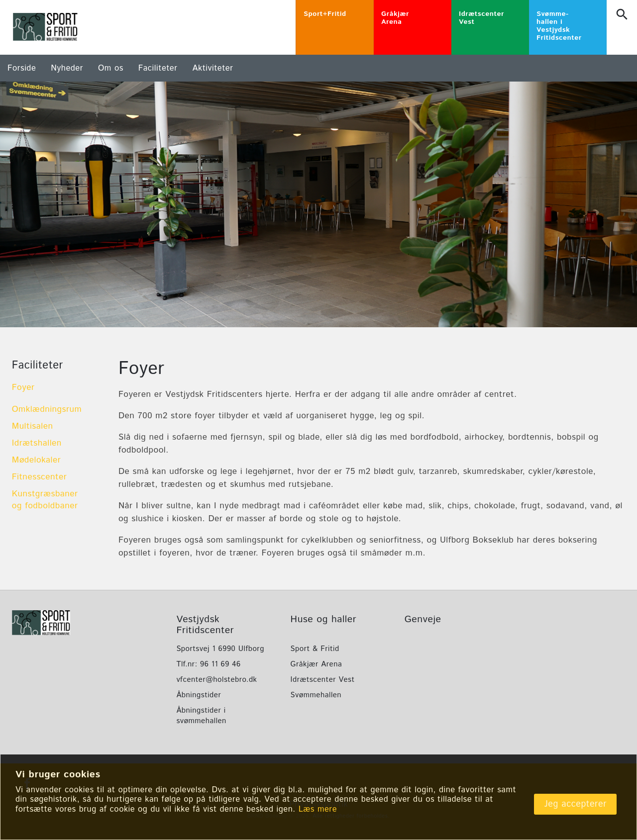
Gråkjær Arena (317, 664)
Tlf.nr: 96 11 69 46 (208, 664)
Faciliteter (158, 68)
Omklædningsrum (47, 409)
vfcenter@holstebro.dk (216, 680)
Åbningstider (199, 695)
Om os (111, 68)
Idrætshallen (37, 443)
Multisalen (33, 426)
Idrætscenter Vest (323, 680)
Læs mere (318, 809)
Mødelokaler (37, 460)
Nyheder (67, 68)
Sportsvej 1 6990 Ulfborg (220, 649)
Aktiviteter (213, 68)
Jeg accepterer (575, 804)
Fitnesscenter (40, 477)
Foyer (23, 387)
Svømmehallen (316, 695)
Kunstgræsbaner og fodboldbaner (45, 500)
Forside (22, 68)
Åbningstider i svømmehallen (201, 716)
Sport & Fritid (315, 649)
